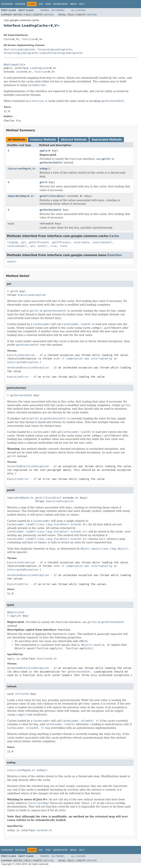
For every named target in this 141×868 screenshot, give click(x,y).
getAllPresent (39, 242)
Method (49, 15)
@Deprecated (16, 612)
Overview (7, 4)
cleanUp (13, 242)
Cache (8, 39)
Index (73, 4)
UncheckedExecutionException (28, 368)
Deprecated (60, 4)
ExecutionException (32, 295)
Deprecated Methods (107, 140)
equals (12, 261)
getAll (44, 196)
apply (44, 151)
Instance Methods (43, 140)
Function (28, 39)
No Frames (58, 10)
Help (82, 4)
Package (20, 4)
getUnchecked (49, 210)
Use (41, 4)
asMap (44, 169)
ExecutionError (18, 377)
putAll (43, 246)
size (54, 246)
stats (64, 246)
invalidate (81, 242)
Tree (48, 4)
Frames (45, 10)
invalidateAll (102, 242)
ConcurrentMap (18, 169)
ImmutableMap (17, 196)
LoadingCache (39, 68)
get (42, 182)
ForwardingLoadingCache (55, 49)
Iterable (57, 196)
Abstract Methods (74, 140)
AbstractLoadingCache (19, 49)
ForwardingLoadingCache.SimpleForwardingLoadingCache (43, 53)
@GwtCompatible (15, 65)
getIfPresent (61, 242)
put (33, 246)
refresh (45, 224)
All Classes (78, 10)
